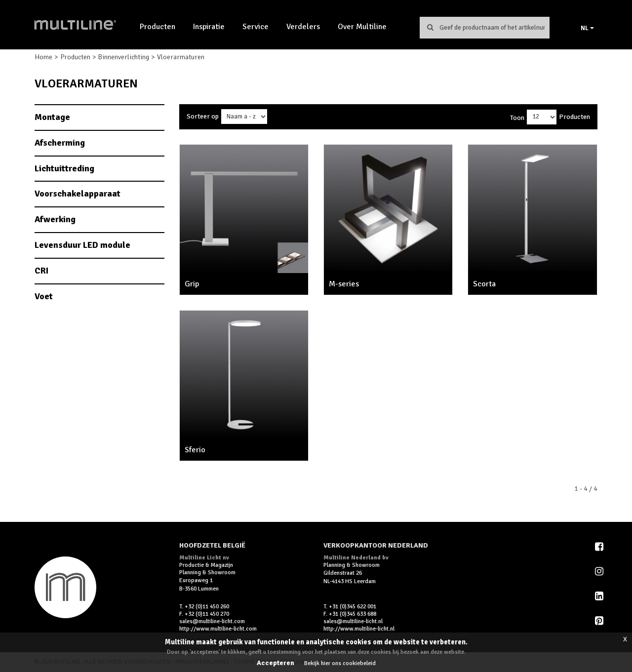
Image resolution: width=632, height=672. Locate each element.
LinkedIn (600, 596)
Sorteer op (203, 116)
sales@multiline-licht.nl (353, 621)
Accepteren (276, 663)
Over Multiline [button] (362, 27)
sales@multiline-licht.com (212, 621)
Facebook (600, 547)
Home (43, 57)
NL (587, 28)
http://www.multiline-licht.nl (359, 629)
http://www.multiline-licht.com (218, 629)
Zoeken (430, 27)
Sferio (195, 450)
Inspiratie (209, 27)
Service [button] (256, 27)
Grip (192, 284)
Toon (517, 118)
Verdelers (303, 27)
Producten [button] (158, 27)
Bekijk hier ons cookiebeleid (340, 663)
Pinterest (600, 621)
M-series (344, 284)
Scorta (484, 284)
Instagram (600, 571)
